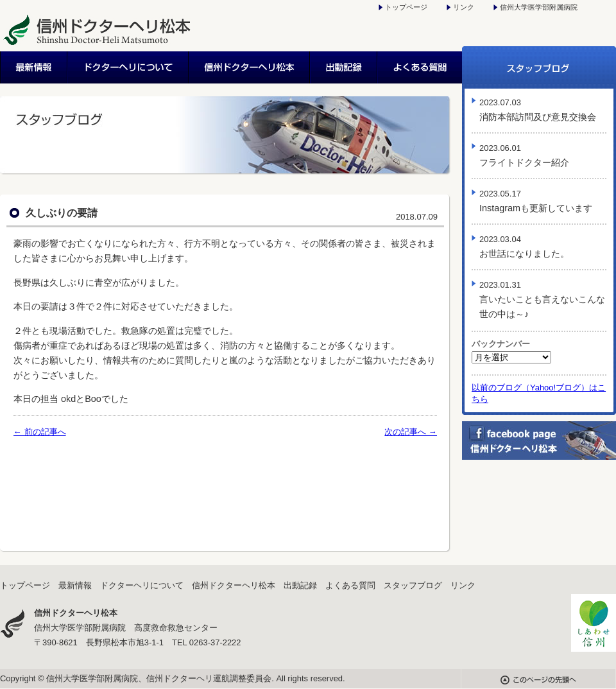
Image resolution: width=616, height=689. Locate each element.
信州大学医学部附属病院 (539, 7)
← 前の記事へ (40, 432)
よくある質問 (420, 67)
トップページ (406, 7)
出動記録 (344, 67)
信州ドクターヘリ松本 (250, 67)
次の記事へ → (411, 432)
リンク (464, 7)
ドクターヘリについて (129, 67)
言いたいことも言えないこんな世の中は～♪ (542, 300)
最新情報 (34, 67)
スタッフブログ (539, 67)
